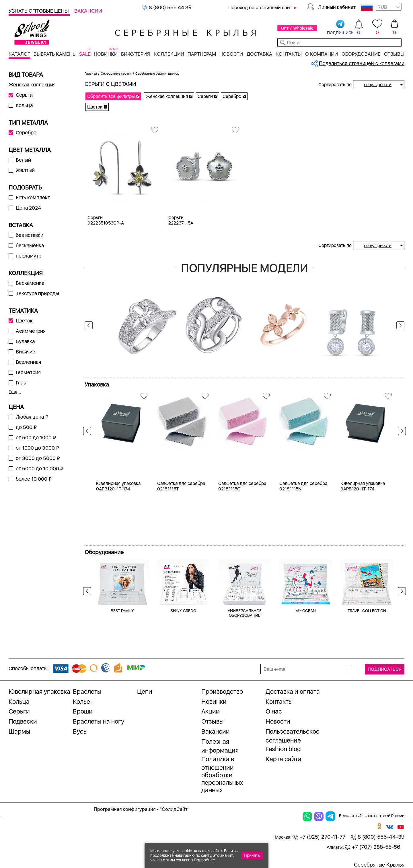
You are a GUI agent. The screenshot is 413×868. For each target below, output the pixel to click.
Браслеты (87, 691)
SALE (85, 54)
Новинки (106, 54)
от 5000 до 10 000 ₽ (40, 468)
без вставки (30, 235)
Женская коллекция (32, 85)
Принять (252, 855)
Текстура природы (37, 293)
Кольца (24, 105)
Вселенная (28, 362)
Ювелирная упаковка (39, 691)
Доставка (259, 54)
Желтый (25, 170)
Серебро (26, 133)
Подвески (23, 721)
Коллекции (169, 54)
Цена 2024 (28, 208)
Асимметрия (31, 331)
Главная (91, 74)
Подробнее (204, 860)
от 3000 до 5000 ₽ (38, 458)
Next (400, 325)
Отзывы (394, 54)
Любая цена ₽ (32, 417)
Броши (83, 711)
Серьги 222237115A (181, 220)
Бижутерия (136, 54)
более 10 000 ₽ (34, 479)
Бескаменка (30, 283)
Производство (222, 691)
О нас (274, 711)
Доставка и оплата (293, 691)
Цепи (145, 691)
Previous (89, 325)
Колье (81, 701)
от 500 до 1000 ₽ (36, 437)
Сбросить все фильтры (111, 96)
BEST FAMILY (122, 611)
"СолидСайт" (175, 809)
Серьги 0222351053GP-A (106, 220)
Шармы (20, 731)
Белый (23, 160)
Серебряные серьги (116, 74)
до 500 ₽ (26, 427)
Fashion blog (283, 749)
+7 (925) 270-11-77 (319, 837)
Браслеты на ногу (99, 721)
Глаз (21, 383)
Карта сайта (284, 759)
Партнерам (202, 54)
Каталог (19, 54)
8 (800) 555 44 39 (167, 7)
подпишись (340, 28)
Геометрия (28, 372)
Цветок (24, 321)
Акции (211, 711)
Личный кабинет (337, 7)
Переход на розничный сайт (260, 7)
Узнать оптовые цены (39, 11)
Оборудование (361, 54)
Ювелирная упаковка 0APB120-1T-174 (118, 486)
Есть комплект (33, 197)
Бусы (80, 731)
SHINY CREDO (183, 611)
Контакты (289, 54)
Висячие (26, 352)
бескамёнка (30, 245)
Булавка (25, 341)
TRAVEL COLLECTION (367, 611)
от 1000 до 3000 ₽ (37, 448)
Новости (231, 54)
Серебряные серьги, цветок (157, 74)
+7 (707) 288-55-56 (373, 847)
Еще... (15, 392)
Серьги (24, 95)
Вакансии (88, 11)
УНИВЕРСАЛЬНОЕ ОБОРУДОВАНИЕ (245, 613)
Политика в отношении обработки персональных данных (222, 775)
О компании (322, 54)
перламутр (29, 256)
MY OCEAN (306, 611)
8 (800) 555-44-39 (378, 837)
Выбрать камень (54, 54)
